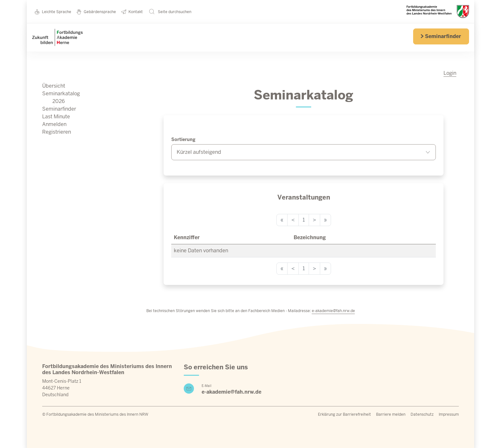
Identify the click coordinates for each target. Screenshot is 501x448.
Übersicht (54, 86)
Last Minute (56, 117)
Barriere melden (391, 414)
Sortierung (183, 139)
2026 (59, 101)
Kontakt (132, 12)
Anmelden (54, 124)
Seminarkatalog (61, 94)
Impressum (449, 414)
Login (450, 73)
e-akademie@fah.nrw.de (333, 311)
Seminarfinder (441, 36)
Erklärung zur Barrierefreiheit (344, 414)
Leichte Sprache (53, 12)
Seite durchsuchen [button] (170, 12)
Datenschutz (422, 414)
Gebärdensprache (96, 12)
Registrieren (57, 132)
